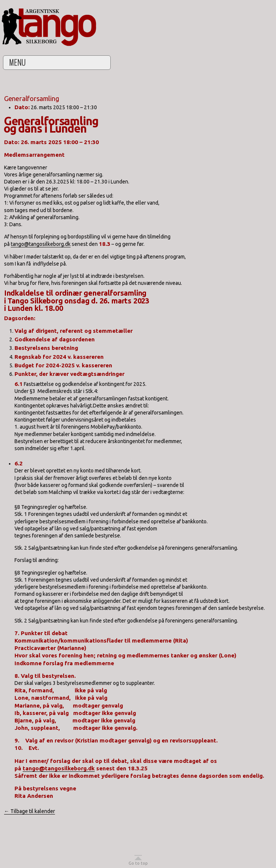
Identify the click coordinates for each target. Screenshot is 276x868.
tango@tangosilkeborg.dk (41, 244)
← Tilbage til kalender (30, 811)
